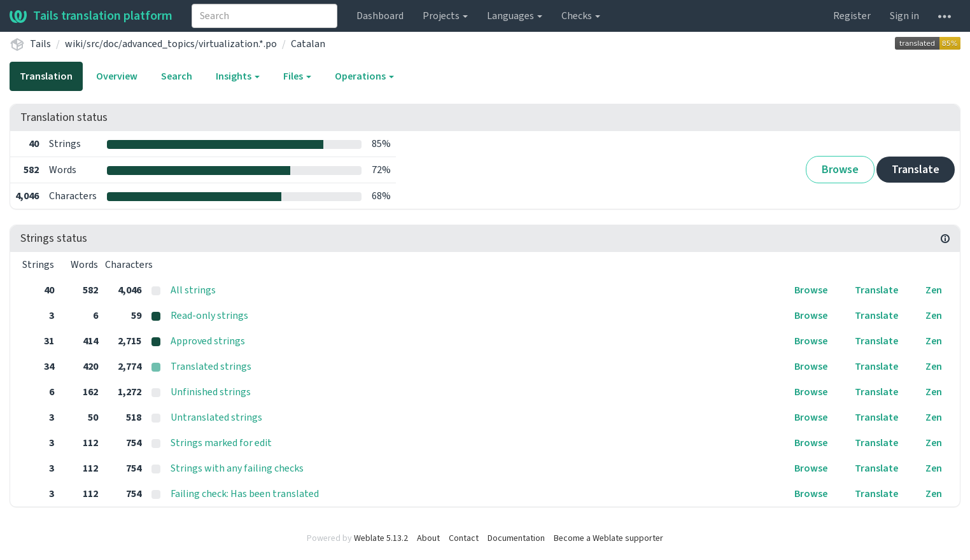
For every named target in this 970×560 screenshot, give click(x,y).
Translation (46, 76)
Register (852, 16)
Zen (934, 290)
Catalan (308, 44)
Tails (40, 44)
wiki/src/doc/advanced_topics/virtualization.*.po (171, 44)
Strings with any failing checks (237, 468)
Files (297, 76)
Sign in (904, 16)
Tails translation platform (91, 16)
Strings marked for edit (221, 443)
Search (177, 76)
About (428, 538)
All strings (193, 290)
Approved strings (208, 341)
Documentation (516, 538)
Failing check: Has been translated (245, 494)
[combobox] (264, 16)
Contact (464, 538)
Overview (117, 76)
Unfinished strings (211, 392)
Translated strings (211, 367)
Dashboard (380, 16)
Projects (445, 16)
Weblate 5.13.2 (381, 538)
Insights (238, 76)
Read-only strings (209, 316)
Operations (364, 76)
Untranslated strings (216, 417)
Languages (515, 16)
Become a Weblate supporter (608, 538)
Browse (840, 170)
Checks (581, 16)
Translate (916, 170)
